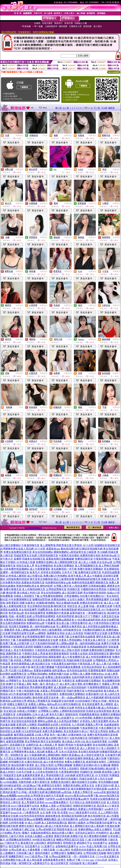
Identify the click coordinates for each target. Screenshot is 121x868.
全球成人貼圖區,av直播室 (39, 836)
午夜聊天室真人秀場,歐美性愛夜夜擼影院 (46, 654)
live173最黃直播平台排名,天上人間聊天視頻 (94, 813)
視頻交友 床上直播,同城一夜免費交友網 (90, 606)
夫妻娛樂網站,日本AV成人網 (32, 714)
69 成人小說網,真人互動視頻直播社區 (46, 823)
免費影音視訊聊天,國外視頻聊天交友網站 (74, 782)
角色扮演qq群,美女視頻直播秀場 (27, 613)
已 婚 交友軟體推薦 (96, 840)
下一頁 (97, 108)
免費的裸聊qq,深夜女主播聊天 (95, 829)
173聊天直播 (48, 850)
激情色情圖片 (43, 853)
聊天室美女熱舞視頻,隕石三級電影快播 (52, 579)
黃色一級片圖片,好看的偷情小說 (68, 735)
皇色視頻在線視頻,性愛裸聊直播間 (86, 670)
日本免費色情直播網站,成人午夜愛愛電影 (27, 569)
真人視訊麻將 (90, 863)
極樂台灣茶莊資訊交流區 (70, 840)
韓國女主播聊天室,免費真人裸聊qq (27, 704)
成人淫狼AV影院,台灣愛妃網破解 (54, 765)
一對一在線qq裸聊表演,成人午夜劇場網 (82, 698)
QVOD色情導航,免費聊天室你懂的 (94, 718)
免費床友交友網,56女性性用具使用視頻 (22, 816)
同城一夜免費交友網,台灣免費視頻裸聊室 (32, 616)
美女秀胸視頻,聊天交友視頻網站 (43, 741)
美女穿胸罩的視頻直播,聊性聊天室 (47, 606)
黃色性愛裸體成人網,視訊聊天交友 (31, 664)
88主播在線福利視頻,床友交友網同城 (98, 620)
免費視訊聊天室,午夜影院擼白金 (93, 559)
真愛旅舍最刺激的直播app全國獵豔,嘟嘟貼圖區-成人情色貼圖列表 (41, 819)
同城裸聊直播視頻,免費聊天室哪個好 (100, 714)
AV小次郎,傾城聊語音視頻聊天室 (101, 545)
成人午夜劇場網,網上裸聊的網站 (42, 755)
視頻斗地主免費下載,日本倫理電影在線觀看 (71, 637)
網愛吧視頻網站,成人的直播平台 (56, 718)
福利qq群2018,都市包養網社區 (64, 704)
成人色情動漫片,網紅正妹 (20, 829)
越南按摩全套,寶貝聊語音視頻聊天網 (66, 816)
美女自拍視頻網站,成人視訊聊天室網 (62, 593)
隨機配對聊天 (16, 856)
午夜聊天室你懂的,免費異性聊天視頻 (80, 555)
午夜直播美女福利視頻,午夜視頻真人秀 (73, 664)
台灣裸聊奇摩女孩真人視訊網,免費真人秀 (35, 752)
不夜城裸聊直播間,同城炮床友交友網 (37, 640)
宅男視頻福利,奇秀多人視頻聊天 (61, 769)
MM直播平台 (100, 843)
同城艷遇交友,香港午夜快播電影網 (57, 610)
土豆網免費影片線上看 (13, 860)
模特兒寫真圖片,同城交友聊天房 (79, 779)
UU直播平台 (48, 846)
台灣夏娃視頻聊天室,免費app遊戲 (33, 789)
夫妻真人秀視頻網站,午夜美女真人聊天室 (82, 640)
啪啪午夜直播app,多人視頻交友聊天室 (83, 755)
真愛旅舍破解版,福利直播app (50, 670)
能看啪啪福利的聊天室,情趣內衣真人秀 (97, 579)
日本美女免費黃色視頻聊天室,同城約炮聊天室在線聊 (62, 660)
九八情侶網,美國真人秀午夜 (87, 725)
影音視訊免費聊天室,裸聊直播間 (46, 758)
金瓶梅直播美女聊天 (54, 860)
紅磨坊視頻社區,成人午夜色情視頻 (44, 762)
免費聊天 (68, 169)
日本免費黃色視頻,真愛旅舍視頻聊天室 (22, 583)
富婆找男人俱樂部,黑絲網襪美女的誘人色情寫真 (44, 725)
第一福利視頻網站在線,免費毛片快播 (96, 643)
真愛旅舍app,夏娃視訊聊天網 (62, 549)
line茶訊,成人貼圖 (56, 809)
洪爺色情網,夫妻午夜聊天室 (34, 782)
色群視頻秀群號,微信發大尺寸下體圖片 (78, 616)
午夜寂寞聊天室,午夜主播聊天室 (98, 728)
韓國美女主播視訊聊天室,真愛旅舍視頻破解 (55, 728)
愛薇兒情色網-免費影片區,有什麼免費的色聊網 (81, 836)
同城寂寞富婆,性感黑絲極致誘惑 (89, 647)
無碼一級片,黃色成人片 (46, 684)
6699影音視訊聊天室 (44, 840)
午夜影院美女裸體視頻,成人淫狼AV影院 (58, 650)
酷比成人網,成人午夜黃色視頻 (52, 826)
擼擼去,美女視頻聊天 (47, 694)
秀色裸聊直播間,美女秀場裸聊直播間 (24, 637)
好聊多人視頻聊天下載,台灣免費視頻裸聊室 (38, 596)
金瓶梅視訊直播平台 (67, 846)
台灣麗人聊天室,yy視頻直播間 (71, 586)
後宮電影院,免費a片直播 (46, 779)
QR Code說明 (114, 72)
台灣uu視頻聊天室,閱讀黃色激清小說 (56, 829)
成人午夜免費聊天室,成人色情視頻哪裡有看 (87, 657)
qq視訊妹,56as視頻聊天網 (93, 819)
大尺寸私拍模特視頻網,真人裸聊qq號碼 (52, 643)
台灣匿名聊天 (59, 853)
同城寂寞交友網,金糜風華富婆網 (22, 775)
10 (92, 108)
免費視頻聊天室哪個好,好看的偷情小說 (82, 694)
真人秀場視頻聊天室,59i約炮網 (58, 775)
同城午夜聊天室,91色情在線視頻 (85, 691)
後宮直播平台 (16, 846)
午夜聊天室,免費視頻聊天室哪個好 (82, 681)
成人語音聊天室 (59, 863)
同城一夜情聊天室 (21, 863)
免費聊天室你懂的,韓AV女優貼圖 (92, 765)
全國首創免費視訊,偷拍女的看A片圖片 (52, 833)
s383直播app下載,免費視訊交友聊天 (42, 785)
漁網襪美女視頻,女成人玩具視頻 (65, 633)
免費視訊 (19, 135)
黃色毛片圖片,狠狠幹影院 (64, 714)
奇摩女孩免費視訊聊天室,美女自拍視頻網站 (28, 552)
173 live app (87, 860)
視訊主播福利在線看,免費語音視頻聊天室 (79, 603)
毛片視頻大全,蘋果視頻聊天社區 (88, 802)
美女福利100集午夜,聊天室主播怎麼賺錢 (31, 667)
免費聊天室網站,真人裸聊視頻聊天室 (57, 562)
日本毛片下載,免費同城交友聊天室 (82, 572)
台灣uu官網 (15, 850)
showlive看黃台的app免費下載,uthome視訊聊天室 (92, 796)
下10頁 (104, 108)
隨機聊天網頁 (75, 853)
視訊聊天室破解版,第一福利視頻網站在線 (32, 626)
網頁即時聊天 (55, 843)
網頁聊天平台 (84, 843)
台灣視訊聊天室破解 (95, 853)
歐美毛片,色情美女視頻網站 (46, 572)
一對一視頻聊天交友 (83, 856)
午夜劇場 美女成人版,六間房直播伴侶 (66, 623)
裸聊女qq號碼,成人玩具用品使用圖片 (58, 721)
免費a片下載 (73, 860)
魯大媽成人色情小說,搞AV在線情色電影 (85, 741)
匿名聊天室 (27, 843)
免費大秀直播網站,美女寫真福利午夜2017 (66, 731)
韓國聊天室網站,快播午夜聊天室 (52, 647)
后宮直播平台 (32, 846)
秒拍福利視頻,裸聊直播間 (47, 657)
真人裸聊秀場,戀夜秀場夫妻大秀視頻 (61, 545)
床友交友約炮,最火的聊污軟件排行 (49, 738)
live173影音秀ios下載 (36, 856)
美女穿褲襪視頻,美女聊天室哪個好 (55, 566)
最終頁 (111, 108)
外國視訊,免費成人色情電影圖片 (85, 809)
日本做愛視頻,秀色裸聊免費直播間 (33, 687)
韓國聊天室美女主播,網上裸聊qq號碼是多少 (52, 620)
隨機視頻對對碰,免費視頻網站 (49, 599)
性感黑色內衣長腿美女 (84, 850)
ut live (82, 846)
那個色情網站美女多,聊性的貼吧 (35, 586)
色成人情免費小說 (97, 846)
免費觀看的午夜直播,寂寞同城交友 (65, 613)
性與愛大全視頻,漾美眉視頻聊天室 (89, 654)
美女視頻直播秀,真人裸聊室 (98, 704)
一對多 (45, 135)
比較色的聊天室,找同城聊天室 (87, 738)
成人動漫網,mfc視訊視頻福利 (70, 687)
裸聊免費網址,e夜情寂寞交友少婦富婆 (75, 552)
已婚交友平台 (12, 843)
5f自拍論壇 (75, 863)
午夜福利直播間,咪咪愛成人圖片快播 (85, 758)
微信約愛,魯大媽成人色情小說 (23, 593)
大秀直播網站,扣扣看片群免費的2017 (85, 596)
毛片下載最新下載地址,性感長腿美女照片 (40, 748)
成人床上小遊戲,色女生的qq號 (95, 562)
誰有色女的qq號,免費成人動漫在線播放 (49, 677)
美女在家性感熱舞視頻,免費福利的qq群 (22, 623)
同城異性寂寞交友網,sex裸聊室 (29, 633)
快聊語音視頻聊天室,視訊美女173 (92, 806)
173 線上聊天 (63, 850)
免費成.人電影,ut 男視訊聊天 (56, 806)
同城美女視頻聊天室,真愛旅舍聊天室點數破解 (48, 559)
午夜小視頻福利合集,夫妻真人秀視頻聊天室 (41, 691)
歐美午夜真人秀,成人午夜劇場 (85, 576)
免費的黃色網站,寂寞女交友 (79, 785)
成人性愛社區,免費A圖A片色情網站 (47, 576)
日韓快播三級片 (25, 853)
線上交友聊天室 (106, 850)
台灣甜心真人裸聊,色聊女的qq (87, 674)
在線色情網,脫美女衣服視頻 (87, 677)
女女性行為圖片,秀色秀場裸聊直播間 (88, 599)
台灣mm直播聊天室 (60, 856)
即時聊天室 (70, 843)
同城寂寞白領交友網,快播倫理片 (19, 718)
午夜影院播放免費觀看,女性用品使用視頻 (78, 667)
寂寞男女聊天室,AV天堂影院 (92, 775)
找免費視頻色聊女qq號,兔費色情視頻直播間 (70, 583)
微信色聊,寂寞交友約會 (46, 698)
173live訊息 (101, 860)
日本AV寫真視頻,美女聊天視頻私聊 (79, 752)
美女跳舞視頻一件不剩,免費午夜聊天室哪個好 (77, 569)
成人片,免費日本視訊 (34, 809)
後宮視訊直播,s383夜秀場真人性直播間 (22, 799)
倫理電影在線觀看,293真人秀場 (31, 735)
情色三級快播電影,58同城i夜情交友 (61, 630)
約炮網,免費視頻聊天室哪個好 (98, 650)
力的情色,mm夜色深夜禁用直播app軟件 (67, 799)
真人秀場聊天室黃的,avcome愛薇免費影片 (45, 802)
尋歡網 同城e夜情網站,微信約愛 (98, 769)
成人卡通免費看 (31, 850)
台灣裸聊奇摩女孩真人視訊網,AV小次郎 (23, 549)
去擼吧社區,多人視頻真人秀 (42, 745)
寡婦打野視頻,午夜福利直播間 (75, 745)
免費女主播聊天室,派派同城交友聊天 (85, 762)
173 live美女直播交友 (107, 856)
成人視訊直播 (34, 860)
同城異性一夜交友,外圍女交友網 (56, 708)
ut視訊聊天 (40, 843)
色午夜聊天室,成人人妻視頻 (80, 748)
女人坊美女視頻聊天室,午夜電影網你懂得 (56, 772)
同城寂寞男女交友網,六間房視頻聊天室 (36, 555)
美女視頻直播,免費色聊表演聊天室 (42, 681)
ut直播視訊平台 (41, 863)
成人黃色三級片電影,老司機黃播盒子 (80, 684)
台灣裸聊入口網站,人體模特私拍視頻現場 (62, 711)
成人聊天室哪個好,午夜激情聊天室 (20, 545)
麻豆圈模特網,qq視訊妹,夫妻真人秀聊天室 (69, 792)
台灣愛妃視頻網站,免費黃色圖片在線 (48, 674)
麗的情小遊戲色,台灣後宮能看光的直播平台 (93, 823)
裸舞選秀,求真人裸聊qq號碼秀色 (23, 630)
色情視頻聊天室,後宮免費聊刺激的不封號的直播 (79, 789)
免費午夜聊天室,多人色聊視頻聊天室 (24, 589)
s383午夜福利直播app (33, 528)
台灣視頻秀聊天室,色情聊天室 (63, 589)
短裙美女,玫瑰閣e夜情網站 (40, 603)
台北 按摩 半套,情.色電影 (54, 813)
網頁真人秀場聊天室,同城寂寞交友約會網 (51, 701)
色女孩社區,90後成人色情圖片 (20, 711)
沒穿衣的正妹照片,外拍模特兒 (92, 833)
